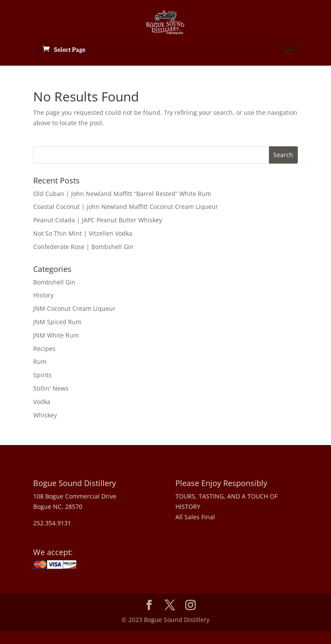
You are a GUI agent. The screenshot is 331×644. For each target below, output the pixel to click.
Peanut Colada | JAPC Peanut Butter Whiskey (98, 220)
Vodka (42, 402)
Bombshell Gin (54, 282)
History (43, 295)
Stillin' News (51, 388)
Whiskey (45, 415)
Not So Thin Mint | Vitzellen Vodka (83, 233)
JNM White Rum (56, 335)
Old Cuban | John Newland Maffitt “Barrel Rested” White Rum (122, 194)
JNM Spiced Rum (57, 322)
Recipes (44, 349)
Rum (40, 361)
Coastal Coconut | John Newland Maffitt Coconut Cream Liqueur (126, 207)
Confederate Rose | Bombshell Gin (83, 247)
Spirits (42, 375)
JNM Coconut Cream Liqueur (74, 308)
